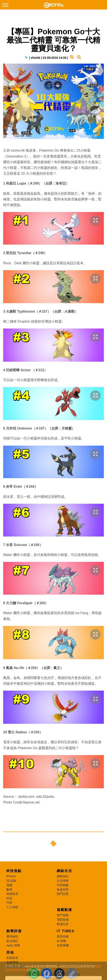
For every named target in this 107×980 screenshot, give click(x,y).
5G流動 (11, 881)
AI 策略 (62, 941)
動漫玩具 (63, 924)
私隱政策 (12, 958)
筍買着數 (63, 885)
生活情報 (63, 881)
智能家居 (12, 894)
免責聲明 (12, 962)
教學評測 (14, 931)
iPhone (11, 876)
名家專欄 (63, 945)
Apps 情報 (13, 945)
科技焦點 (14, 871)
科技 (9, 898)
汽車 (9, 903)
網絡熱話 (63, 876)
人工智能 (12, 907)
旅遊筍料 (63, 890)
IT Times (66, 931)
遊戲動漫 (64, 910)
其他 (10, 952)
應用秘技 (12, 936)
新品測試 (12, 941)
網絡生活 (64, 871)
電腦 (9, 885)
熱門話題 (63, 894)
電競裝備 (63, 920)
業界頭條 (63, 936)
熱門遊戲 (63, 915)
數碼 (9, 890)
